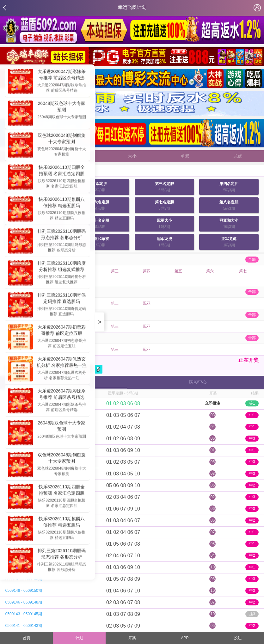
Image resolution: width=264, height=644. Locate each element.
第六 (210, 271)
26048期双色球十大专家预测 (62, 107)
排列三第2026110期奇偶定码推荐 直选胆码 (62, 299)
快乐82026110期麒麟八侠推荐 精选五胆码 (62, 203)
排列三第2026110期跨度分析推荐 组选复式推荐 (62, 267)
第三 (115, 271)
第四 (147, 271)
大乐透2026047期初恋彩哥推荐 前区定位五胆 (62, 331)
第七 (243, 271)
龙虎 (238, 156)
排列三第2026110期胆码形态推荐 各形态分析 (62, 235)
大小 (132, 156)
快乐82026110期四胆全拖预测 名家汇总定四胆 (62, 171)
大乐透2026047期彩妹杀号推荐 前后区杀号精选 (62, 75)
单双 (185, 156)
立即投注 (212, 403)
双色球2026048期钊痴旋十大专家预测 (62, 139)
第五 (178, 271)
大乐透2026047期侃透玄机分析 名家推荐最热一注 (62, 363)
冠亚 (147, 303)
